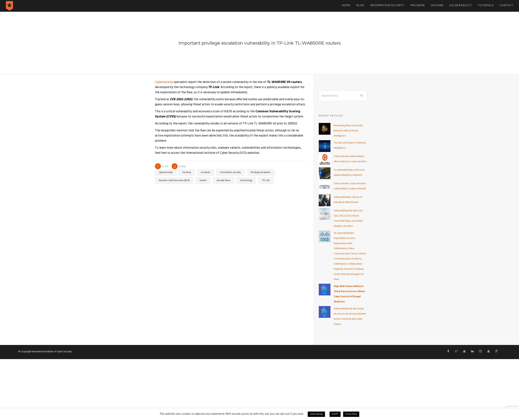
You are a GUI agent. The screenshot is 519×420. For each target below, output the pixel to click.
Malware (418, 6)
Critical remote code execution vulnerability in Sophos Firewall (350, 186)
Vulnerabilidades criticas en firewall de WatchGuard (348, 200)
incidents (205, 172)
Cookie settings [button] (316, 414)
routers (203, 180)
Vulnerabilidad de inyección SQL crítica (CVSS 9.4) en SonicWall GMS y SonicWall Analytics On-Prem (348, 218)
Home (346, 6)
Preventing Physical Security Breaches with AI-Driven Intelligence (348, 131)
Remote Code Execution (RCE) (174, 180)
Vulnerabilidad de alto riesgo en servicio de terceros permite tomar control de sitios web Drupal (350, 316)
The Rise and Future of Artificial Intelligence (350, 145)
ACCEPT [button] (335, 414)
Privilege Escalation (261, 172)
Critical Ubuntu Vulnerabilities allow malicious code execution (350, 159)
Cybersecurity (164, 82)
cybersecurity (166, 172)
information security (230, 172)
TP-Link (266, 180)
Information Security (387, 6)
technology (246, 180)
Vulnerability (461, 6)
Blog (360, 6)
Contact (506, 6)
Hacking (437, 6)
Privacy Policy (351, 414)
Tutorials (486, 6)
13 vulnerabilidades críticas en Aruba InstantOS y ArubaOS (349, 173)
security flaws (223, 180)
